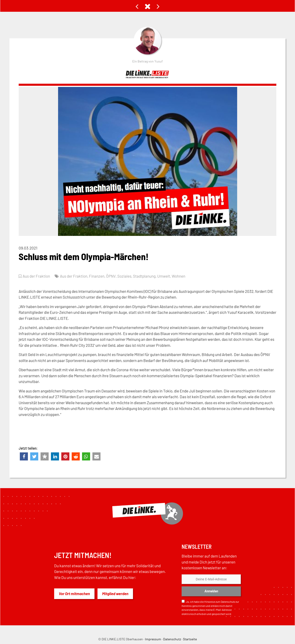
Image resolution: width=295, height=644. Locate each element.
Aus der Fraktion (36, 276)
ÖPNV (111, 276)
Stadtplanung (144, 276)
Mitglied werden (115, 594)
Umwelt (163, 276)
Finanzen (97, 276)
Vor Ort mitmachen (74, 594)
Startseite (190, 639)
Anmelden (211, 591)
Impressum (153, 639)
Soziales (124, 276)
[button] (24, 456)
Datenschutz (228, 602)
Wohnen (178, 276)
